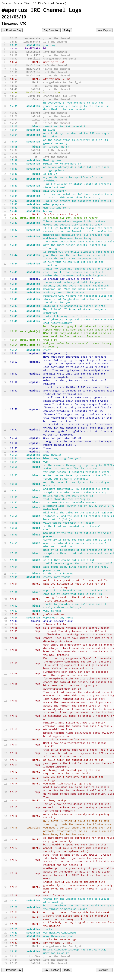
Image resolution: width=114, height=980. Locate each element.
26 (5, 130)
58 (5, 299)
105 (6, 621)
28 (5, 142)
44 (5, 211)
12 (5, 75)
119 (6, 753)
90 (5, 528)
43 (5, 208)
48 (5, 230)
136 (6, 900)
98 (5, 584)
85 (5, 497)
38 (5, 186)
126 (6, 800)
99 (5, 592)
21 (5, 113)
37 (5, 179)
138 (6, 912)
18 (5, 96)
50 (5, 245)
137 (6, 907)
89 (5, 523)
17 (5, 92)
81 (5, 467)
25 (5, 126)
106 (6, 624)
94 (5, 560)
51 (5, 255)
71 (5, 391)
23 (5, 120)
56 (5, 289)
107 (6, 628)
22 (5, 116)
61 (5, 316)
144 (6, 939)
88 (5, 516)
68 (5, 362)
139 (6, 917)
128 (6, 816)
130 (6, 839)
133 (6, 873)
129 (6, 828)
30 (5, 150)
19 (5, 99)
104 (6, 618)
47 (5, 223)
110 (6, 650)
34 (5, 164)
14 (5, 82)
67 (5, 353)
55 (5, 284)
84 (5, 490)
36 (5, 174)
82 (5, 475)
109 (6, 638)
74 (5, 438)
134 (6, 887)
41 (5, 201)
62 (5, 321)
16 (5, 89)
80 (5, 462)
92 (5, 543)
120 (6, 760)
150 (6, 963)
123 (6, 778)
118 (6, 745)
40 (5, 196)
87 (5, 507)
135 (6, 895)
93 (5, 553)
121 (6, 765)
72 (5, 409)
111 (6, 663)
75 (5, 443)
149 (6, 960)
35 (5, 169)
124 (6, 784)
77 (5, 452)
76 (5, 448)
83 (5, 484)
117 (6, 739)
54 (5, 279)
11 (5, 72)
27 (5, 135)
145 (6, 943)
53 (5, 272)
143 (6, 936)
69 (5, 374)
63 (5, 331)
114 (6, 701)
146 (6, 946)
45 (5, 214)
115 (6, 716)
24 (5, 123)
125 (6, 792)
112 (6, 673)
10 (5, 69)
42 (5, 204)
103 (6, 614)
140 (6, 924)
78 (5, 455)
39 (5, 191)
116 (6, 729)
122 (6, 772)
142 (6, 933)
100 (6, 599)
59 (5, 306)
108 (6, 631)
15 (5, 86)
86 (5, 502)
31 (5, 153)
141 (6, 929)
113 (6, 684)
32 (5, 157)
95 (5, 567)
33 (5, 160)
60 (5, 311)
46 (5, 218)
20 (5, 106)
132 (6, 860)
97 (5, 577)
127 (6, 807)
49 (5, 236)
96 (5, 573)
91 (5, 535)
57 (5, 292)
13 (5, 79)
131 (6, 848)
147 (6, 951)
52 (5, 263)
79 (5, 458)
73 (5, 429)
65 (5, 345)
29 (5, 147)
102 (6, 611)
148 (6, 956)
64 (5, 340)
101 (6, 606)
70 (5, 382)
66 (5, 350)
